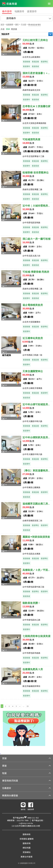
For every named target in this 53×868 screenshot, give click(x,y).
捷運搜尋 (32, 11)
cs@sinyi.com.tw (26, 823)
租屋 (4, 773)
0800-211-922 (33, 818)
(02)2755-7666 (23, 820)
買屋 (4, 758)
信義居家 (7, 788)
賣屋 (4, 766)
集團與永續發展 (10, 795)
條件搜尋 (7, 11)
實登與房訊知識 (10, 781)
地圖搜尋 (19, 11)
